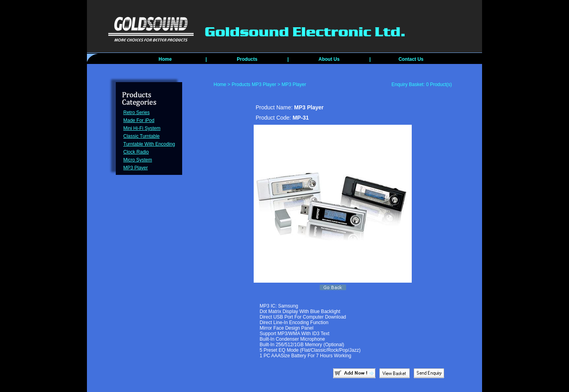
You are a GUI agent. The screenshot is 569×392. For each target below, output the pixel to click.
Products (247, 59)
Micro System (138, 160)
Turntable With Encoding (149, 144)
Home (165, 59)
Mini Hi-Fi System (142, 128)
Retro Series (137, 113)
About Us (329, 59)
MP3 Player (136, 168)
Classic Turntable (141, 136)
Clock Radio (136, 152)
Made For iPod (139, 120)
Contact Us (411, 59)
